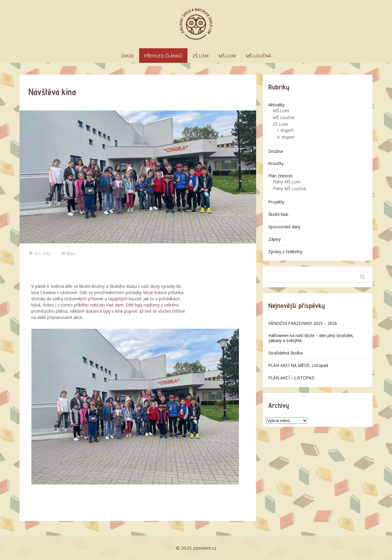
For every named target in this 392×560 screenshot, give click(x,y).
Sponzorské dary (284, 227)
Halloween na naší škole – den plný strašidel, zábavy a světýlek (311, 338)
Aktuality (276, 105)
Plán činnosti (280, 176)
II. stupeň (286, 137)
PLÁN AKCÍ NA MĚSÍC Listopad (298, 365)
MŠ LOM (227, 56)
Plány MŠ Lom (287, 182)
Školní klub (278, 214)
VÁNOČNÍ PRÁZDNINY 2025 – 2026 (303, 323)
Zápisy (274, 239)
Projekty (276, 202)
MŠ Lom (281, 111)
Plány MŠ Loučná (289, 188)
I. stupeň (285, 130)
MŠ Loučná (283, 117)
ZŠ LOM (200, 56)
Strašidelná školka (285, 353)
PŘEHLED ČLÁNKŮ (163, 56)
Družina (276, 151)
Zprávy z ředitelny (285, 252)
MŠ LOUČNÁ (258, 56)
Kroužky (276, 163)
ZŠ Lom (280, 124)
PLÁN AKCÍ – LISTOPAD (291, 378)
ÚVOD (127, 56)
